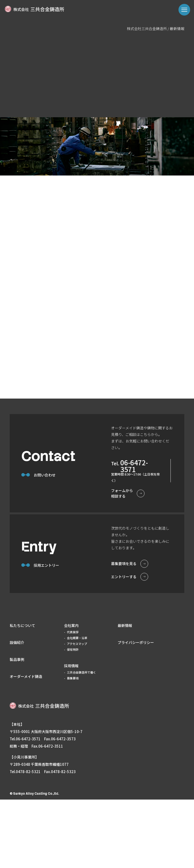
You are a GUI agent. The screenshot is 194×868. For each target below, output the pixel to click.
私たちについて (22, 694)
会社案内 (71, 694)
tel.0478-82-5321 (25, 840)
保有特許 (73, 718)
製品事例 (17, 728)
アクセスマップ (77, 712)
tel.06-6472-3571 (25, 807)
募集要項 (73, 747)
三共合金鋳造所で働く (81, 741)
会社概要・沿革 (77, 706)
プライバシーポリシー (136, 711)
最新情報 (125, 694)
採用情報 (71, 734)
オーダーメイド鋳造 (26, 745)
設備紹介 (17, 711)
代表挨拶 (73, 700)
